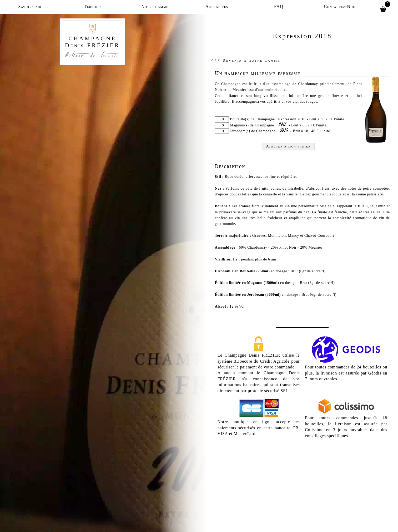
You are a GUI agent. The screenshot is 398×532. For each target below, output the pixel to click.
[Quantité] (222, 119)
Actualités (217, 6)
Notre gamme (155, 6)
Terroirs (93, 6)
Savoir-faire (31, 6)
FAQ (279, 6)
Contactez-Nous (341, 6)
